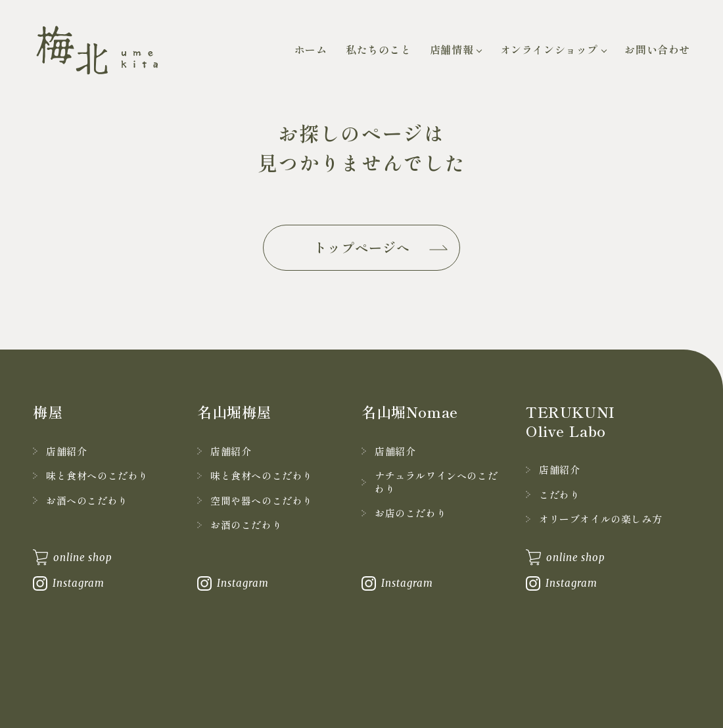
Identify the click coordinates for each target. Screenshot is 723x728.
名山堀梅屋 (234, 411)
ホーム (311, 49)
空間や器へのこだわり (262, 500)
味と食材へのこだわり (97, 475)
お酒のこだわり (246, 525)
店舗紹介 (66, 451)
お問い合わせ (657, 49)
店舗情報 (452, 49)
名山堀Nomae (410, 411)
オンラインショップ (549, 49)
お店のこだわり (410, 513)
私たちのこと (379, 49)
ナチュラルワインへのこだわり (436, 482)
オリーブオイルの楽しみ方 (600, 519)
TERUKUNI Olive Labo (571, 421)
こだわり (559, 494)
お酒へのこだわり (87, 500)
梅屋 (48, 411)
